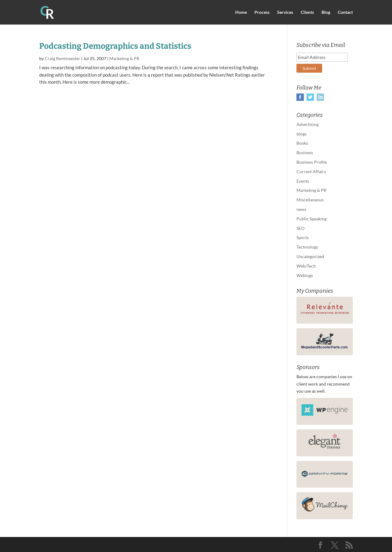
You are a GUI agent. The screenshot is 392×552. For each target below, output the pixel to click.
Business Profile (312, 162)
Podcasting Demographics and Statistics (115, 46)
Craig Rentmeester (62, 58)
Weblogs (305, 275)
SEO (300, 228)
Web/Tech (306, 266)
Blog (326, 12)
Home (241, 12)
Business (305, 152)
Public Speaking (311, 219)
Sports (303, 237)
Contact (345, 12)
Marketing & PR (124, 58)
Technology (307, 247)
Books (302, 143)
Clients (307, 12)
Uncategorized (310, 256)
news (301, 209)
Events (303, 181)
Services (285, 12)
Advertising (307, 124)
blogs (302, 134)
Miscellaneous (310, 200)
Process (262, 12)
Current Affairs (311, 171)
